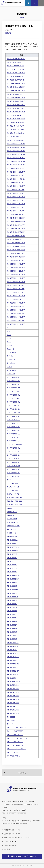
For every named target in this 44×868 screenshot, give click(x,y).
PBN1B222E (12, 561)
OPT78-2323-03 (13, 388)
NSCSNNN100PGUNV (16, 250)
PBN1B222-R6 (13, 547)
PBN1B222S (12, 572)
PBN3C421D (12, 636)
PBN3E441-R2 (13, 696)
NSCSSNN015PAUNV (16, 289)
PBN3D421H (12, 660)
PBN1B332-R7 (13, 579)
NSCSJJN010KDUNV (16, 122)
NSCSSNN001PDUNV (16, 264)
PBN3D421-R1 (13, 653)
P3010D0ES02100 (14, 497)
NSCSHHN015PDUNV (16, 91)
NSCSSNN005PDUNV (16, 278)
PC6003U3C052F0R (15, 742)
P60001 (10, 508)
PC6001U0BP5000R (15, 731)
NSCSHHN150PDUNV (16, 108)
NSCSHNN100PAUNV (16, 115)
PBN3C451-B (12, 646)
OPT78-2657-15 (13, 441)
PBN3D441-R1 (13, 667)
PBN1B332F (12, 604)
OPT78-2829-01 (13, 455)
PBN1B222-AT (13, 544)
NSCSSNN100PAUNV (16, 314)
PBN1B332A (12, 582)
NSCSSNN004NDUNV (16, 275)
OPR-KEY (11, 374)
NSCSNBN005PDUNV (16, 183)
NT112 (10, 328)
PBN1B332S (12, 628)
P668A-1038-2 (13, 515)
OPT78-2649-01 (13, 427)
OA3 (9, 338)
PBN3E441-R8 (13, 699)
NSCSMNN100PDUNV (16, 161)
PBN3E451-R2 (13, 710)
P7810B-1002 (13, 522)
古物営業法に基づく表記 (12, 830)
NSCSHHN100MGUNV (16, 105)
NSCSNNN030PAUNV (16, 239)
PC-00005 (11, 717)
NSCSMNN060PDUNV (16, 154)
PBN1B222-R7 (13, 551)
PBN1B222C (12, 558)
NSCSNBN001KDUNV (16, 172)
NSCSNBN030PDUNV (16, 193)
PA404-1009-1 (13, 537)
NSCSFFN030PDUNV (16, 66)
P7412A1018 (12, 519)
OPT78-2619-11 (13, 420)
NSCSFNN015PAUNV (16, 69)
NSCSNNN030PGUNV (16, 246)
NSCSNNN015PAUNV (16, 225)
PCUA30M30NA (13, 756)
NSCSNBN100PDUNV (16, 197)
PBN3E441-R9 (13, 703)
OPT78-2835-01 (13, 459)
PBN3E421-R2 (13, 685)
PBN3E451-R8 (13, 713)
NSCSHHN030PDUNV (16, 98)
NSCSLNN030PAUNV (16, 133)
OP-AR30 (11, 360)
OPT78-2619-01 (13, 416)
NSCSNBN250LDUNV (16, 211)
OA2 (9, 335)
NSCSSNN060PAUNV (16, 306)
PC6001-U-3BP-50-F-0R (17, 728)
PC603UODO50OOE (15, 745)
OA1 (9, 331)
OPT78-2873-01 (13, 469)
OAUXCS (11, 345)
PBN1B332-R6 (13, 575)
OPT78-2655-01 (13, 430)
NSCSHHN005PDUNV (16, 84)
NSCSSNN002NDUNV (16, 271)
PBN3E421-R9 (13, 692)
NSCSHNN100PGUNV (16, 119)
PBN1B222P (12, 568)
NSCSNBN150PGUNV (16, 204)
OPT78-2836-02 (13, 466)
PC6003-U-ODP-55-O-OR (17, 738)
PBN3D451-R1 (13, 674)
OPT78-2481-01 (13, 409)
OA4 (9, 342)
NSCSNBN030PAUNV (16, 190)
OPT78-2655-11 (13, 434)
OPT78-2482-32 (13, 413)
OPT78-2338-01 (13, 402)
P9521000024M (13, 526)
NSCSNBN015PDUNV (16, 186)
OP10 (9, 367)
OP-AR (10, 356)
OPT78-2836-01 (13, 462)
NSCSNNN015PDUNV (16, 229)
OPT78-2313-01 (13, 381)
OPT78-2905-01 (13, 476)
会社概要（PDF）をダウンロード (23, 856)
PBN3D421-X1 (13, 657)
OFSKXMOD (12, 352)
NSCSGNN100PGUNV (16, 80)
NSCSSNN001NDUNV (16, 260)
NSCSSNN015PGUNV (16, 296)
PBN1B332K (12, 611)
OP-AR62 (11, 363)
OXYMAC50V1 (13, 491)
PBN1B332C (12, 593)
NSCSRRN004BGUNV (16, 257)
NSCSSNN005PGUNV (16, 282)
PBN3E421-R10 (13, 682)
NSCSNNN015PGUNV (16, 232)
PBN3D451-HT (13, 671)
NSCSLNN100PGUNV (16, 137)
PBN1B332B (12, 586)
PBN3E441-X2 (13, 706)
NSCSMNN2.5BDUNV (16, 168)
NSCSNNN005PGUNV (16, 221)
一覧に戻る (22, 773)
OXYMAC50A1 (13, 483)
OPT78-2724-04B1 (15, 444)
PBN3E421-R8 (13, 689)
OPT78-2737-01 (13, 452)
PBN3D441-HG (13, 664)
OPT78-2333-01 (13, 391)
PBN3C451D (12, 650)
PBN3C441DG (13, 643)
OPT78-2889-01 (13, 473)
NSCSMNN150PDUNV (16, 165)
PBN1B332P (12, 625)
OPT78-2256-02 (13, 377)
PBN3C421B (12, 632)
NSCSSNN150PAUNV (16, 321)
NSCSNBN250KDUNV (16, 207)
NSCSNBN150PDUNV (16, 200)
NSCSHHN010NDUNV (16, 87)
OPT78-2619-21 (13, 423)
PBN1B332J (12, 607)
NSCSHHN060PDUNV (16, 101)
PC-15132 (11, 720)
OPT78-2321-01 (13, 384)
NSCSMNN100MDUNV (16, 158)
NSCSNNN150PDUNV (16, 253)
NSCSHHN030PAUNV (16, 94)
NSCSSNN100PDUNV (16, 317)
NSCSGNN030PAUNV (16, 76)
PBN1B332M (12, 618)
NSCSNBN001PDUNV (16, 175)
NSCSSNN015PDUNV (16, 292)
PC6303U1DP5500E (15, 752)
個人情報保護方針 (10, 845)
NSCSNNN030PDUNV (16, 243)
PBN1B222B (12, 554)
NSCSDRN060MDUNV (16, 59)
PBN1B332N (12, 621)
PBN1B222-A (12, 540)
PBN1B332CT (13, 597)
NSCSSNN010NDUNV (16, 285)
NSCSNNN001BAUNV (16, 214)
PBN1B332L (12, 614)
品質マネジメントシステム (13, 834)
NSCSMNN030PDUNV (16, 151)
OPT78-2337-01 (13, 398)
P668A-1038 (12, 512)
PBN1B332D (12, 600)
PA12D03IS (12, 533)
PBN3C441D (12, 639)
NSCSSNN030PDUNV (16, 303)
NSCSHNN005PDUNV (16, 112)
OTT (9, 480)
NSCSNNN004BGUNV (16, 218)
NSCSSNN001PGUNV (16, 268)
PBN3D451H (12, 678)
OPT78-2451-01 (13, 406)
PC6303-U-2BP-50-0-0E (17, 749)
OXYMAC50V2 (13, 494)
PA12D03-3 (12, 529)
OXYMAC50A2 (13, 487)
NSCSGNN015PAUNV (16, 73)
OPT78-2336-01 (13, 395)
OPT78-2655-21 (13, 437)
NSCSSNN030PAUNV (16, 299)
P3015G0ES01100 (14, 505)
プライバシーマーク (11, 841)
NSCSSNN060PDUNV (16, 310)
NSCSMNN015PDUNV (16, 147)
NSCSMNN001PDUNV (16, 144)
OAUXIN (11, 349)
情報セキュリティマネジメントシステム (17, 838)
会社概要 (7, 849)
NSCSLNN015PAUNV (16, 129)
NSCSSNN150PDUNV (16, 324)
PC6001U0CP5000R (15, 735)
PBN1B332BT (13, 590)
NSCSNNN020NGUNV (16, 236)
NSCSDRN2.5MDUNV (16, 62)
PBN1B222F (12, 565)
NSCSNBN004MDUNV (16, 179)
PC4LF (10, 724)
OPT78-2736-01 (13, 448)
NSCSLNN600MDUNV (16, 140)
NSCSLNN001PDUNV (16, 126)
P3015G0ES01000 (14, 501)
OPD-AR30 (12, 370)
